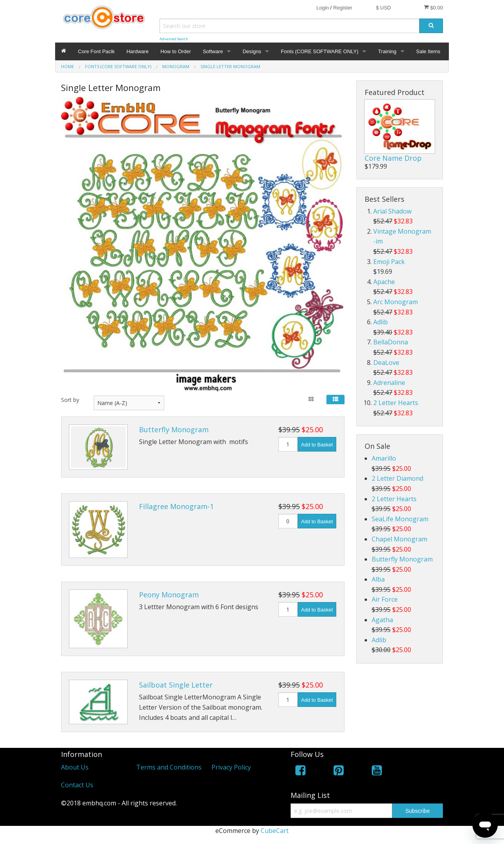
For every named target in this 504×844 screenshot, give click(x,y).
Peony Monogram (169, 595)
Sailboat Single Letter (176, 685)
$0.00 (433, 7)
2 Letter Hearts (396, 403)
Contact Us (77, 785)
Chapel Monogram (399, 539)
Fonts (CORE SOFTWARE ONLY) (320, 51)
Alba (378, 579)
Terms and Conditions (169, 767)
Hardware (137, 51)
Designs (252, 51)
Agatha (382, 620)
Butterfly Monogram (174, 429)
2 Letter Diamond (397, 478)
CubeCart (275, 831)
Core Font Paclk (96, 51)
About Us (75, 767)
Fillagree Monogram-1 (176, 506)
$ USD (384, 8)
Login (322, 8)
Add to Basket (317, 445)
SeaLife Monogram (400, 519)
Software (213, 51)
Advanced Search (174, 39)
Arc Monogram (396, 302)
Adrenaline (389, 383)
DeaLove (386, 363)
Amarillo (384, 458)
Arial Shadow (392, 211)
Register (343, 8)
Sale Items (428, 51)
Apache (384, 282)
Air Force (385, 599)
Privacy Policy (231, 767)
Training (387, 51)
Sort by (70, 400)
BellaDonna (391, 342)
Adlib (381, 322)
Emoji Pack (389, 262)
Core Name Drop (393, 158)
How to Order (176, 51)
